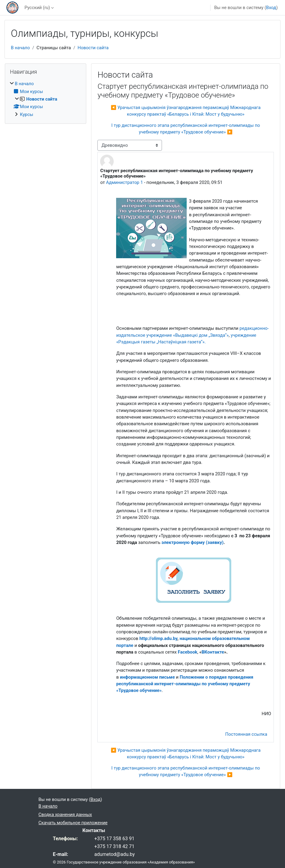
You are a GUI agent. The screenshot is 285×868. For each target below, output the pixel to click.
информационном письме (147, 677)
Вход (271, 8)
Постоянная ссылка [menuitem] (246, 734)
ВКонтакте (213, 652)
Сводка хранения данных (65, 815)
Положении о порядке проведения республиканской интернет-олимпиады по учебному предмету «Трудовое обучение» (185, 684)
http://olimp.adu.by (158, 638)
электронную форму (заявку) (193, 542)
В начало (20, 48)
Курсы (27, 114)
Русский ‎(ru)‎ (37, 8)
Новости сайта (93, 48)
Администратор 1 (125, 182)
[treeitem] (46, 99)
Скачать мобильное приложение (73, 823)
